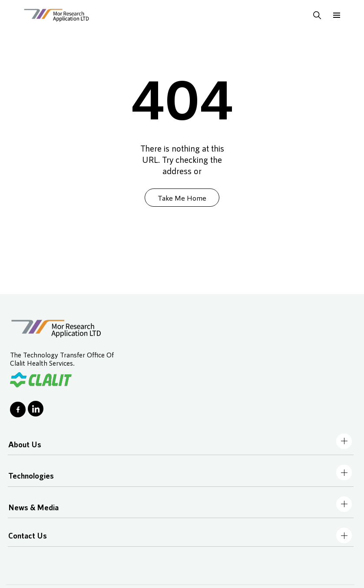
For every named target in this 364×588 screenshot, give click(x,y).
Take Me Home (182, 198)
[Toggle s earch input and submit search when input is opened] (317, 15)
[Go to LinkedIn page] (36, 409)
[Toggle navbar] (344, 441)
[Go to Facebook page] (18, 410)
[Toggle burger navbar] (337, 15)
